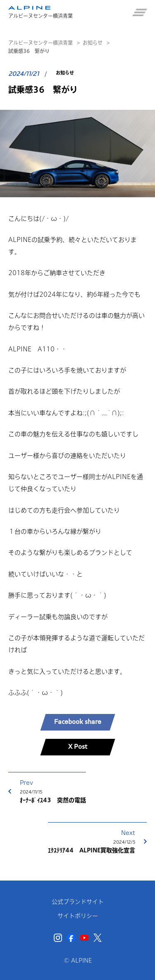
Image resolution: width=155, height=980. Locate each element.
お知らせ (93, 43)
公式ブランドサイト (78, 902)
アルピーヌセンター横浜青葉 (41, 43)
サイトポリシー (78, 916)
